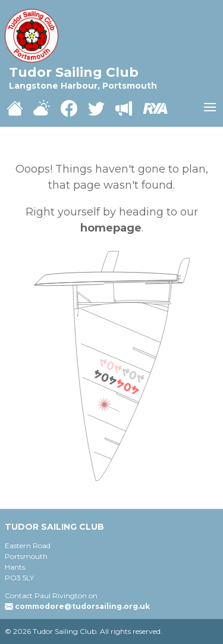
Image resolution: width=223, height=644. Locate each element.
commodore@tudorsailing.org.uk (82, 606)
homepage (111, 228)
